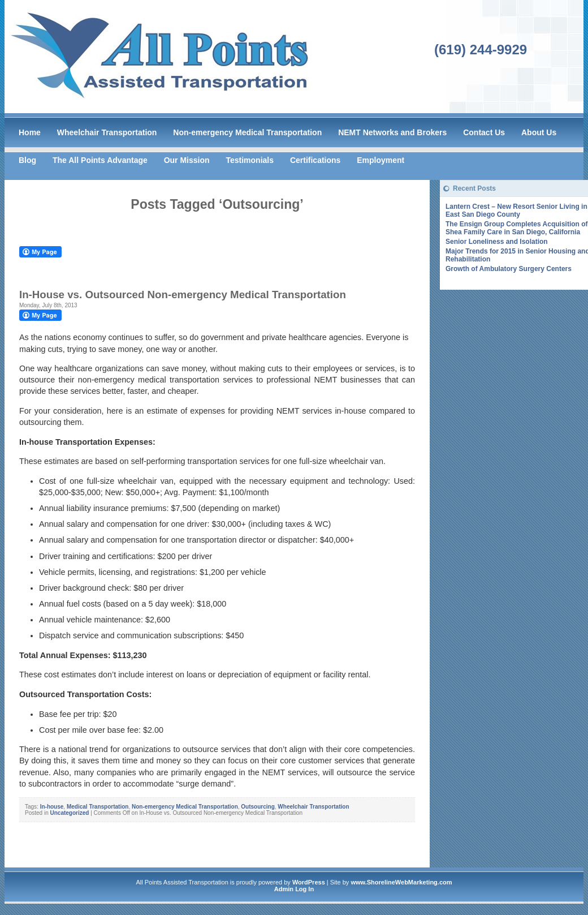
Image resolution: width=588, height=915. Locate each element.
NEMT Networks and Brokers (392, 132)
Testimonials (250, 160)
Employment (381, 160)
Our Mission (187, 160)
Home (30, 132)
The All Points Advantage (100, 160)
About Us (539, 132)
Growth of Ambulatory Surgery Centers (509, 269)
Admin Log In (294, 889)
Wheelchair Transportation (107, 132)
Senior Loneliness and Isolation (497, 242)
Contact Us (484, 132)
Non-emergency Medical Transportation (247, 132)
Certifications (315, 160)
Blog (27, 160)
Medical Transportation (98, 807)
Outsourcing (258, 807)
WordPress (309, 882)
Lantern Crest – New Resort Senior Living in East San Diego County (516, 211)
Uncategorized (69, 813)
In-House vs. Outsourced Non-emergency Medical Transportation (183, 295)
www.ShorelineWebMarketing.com (401, 882)
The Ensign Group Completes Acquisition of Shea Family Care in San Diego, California (517, 228)
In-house (52, 807)
